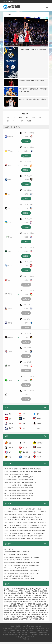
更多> (46, 407)
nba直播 (41, 610)
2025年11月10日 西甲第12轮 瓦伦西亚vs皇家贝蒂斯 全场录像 (20, 482)
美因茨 (25, 447)
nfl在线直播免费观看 (24, 602)
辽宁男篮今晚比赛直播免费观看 (16, 597)
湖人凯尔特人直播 (25, 615)
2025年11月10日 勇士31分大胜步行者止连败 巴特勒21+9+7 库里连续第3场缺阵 (25, 530)
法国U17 (27, 151)
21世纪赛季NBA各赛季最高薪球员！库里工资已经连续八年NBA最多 (21, 557)
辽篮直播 (21, 606)
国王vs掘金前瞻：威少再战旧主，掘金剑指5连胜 (33, 99)
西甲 (33, 118)
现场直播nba (41, 608)
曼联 (10, 443)
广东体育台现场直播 (35, 604)
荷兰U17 (27, 165)
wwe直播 (35, 602)
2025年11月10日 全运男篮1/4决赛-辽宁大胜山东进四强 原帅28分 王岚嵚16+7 (24, 514)
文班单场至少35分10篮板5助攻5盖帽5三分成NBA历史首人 (19, 579)
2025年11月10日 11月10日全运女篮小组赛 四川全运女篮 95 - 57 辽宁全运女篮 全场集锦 (27, 512)
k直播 (43, 600)
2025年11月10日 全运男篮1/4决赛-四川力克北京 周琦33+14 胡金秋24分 (23, 517)
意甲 (40, 118)
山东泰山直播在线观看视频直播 (34, 617)
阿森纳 (39, 457)
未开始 (26, 285)
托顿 (26, 352)
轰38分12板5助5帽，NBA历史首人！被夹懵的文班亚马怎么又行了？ (22, 573)
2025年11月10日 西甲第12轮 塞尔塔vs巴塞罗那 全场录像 (19, 488)
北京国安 (26, 452)
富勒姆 (39, 447)
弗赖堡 (11, 447)
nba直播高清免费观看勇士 (16, 593)
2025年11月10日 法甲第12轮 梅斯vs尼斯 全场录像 (17, 498)
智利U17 (10, 137)
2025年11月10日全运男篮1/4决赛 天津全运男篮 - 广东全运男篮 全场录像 (23, 469)
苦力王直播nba (22, 604)
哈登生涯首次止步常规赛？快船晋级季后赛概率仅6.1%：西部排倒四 (21, 563)
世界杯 (21, 121)
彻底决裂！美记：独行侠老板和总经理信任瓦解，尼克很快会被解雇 (21, 571)
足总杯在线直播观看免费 (35, 613)
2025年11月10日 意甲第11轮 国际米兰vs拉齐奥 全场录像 (19, 493)
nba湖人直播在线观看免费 (36, 597)
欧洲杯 (29, 121)
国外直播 (16, 610)
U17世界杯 (30, 133)
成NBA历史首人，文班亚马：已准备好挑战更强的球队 (18, 576)
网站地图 (26, 639)
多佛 (9, 366)
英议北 (29, 305)
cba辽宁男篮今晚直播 (19, 613)
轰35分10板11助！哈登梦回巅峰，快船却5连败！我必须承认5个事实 (22, 565)
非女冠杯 (30, 204)
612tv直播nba (29, 606)
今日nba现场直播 (17, 617)
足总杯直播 (10, 608)
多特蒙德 (40, 443)
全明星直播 (34, 610)
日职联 (39, 423)
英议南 (29, 333)
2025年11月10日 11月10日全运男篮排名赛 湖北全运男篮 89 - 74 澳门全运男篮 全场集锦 (27, 522)
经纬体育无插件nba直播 (33, 593)
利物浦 (39, 452)
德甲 (8, 121)
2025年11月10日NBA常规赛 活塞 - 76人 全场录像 (17, 474)
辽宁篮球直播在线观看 (37, 619)
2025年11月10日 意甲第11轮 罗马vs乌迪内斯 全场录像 (18, 490)
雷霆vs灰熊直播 (31, 608)
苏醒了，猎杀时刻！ (9, 549)
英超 (27, 118)
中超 (24, 423)
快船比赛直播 (25, 610)
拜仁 (10, 452)
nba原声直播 (12, 604)
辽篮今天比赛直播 (12, 615)
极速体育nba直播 (9, 589)
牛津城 (26, 309)
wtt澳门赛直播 (24, 619)
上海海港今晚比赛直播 (33, 600)
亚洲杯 (11, 423)
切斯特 (26, 323)
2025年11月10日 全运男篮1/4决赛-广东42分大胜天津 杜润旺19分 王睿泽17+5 (24, 509)
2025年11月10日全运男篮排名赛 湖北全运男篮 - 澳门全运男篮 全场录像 (22, 472)
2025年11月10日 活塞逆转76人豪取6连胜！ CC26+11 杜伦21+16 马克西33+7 (24, 533)
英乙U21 (30, 176)
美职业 (39, 419)
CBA (14, 118)
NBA (21, 118)
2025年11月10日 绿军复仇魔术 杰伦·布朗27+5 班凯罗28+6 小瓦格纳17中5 (23, 539)
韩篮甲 (11, 428)
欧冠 (8, 118)
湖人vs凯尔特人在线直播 (34, 589)
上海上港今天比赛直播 (32, 591)
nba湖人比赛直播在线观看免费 (23, 595)
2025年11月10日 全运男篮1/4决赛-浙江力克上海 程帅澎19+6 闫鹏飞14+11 (23, 520)
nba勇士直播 (21, 600)
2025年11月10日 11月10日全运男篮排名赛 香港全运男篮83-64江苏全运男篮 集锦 (25, 525)
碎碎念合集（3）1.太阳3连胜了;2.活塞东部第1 (16, 568)
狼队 (10, 457)
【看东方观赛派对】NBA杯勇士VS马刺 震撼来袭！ (33, 49)
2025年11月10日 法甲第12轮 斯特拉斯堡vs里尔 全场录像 (19, 496)
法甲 (14, 121)
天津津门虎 (26, 457)
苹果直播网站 (20, 589)
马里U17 (27, 380)
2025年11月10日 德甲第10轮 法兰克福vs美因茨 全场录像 (19, 480)
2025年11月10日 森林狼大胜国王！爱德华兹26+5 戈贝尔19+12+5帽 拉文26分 (24, 528)
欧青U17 (30, 162)
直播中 (26, 141)
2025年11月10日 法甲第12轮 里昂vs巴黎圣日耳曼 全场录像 (19, 477)
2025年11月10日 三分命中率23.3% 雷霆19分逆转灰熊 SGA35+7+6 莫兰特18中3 (25, 536)
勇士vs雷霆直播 (20, 608)
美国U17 (27, 280)
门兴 (24, 443)
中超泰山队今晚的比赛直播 (15, 591)
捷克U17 (10, 280)
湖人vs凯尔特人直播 (38, 615)
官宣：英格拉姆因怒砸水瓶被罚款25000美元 (32, 81)
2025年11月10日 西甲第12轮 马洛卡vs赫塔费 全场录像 (18, 485)
